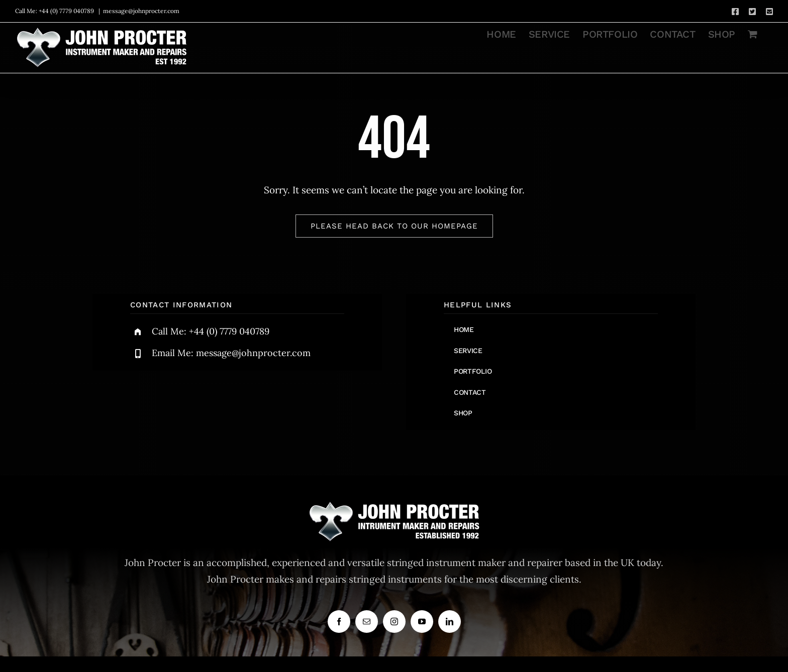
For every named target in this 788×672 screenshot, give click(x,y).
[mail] (367, 622)
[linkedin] (450, 622)
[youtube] (422, 622)
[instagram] (394, 622)
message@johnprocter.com (141, 11)
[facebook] (339, 622)
